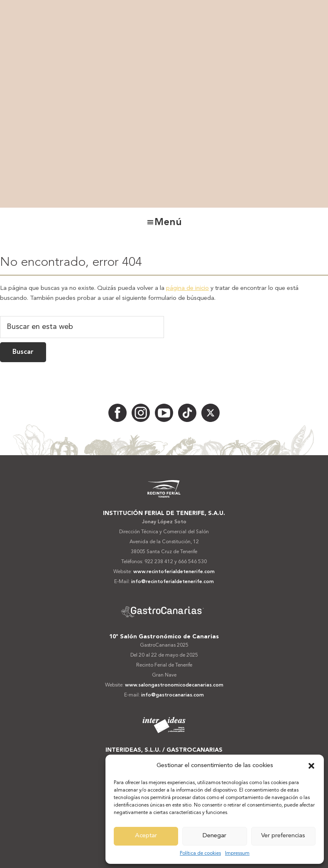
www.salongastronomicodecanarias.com (174, 685)
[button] (311, 766)
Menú (168, 223)
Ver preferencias (283, 836)
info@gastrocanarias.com (173, 695)
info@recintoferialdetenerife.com (173, 582)
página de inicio (187, 288)
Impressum (237, 853)
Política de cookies (200, 853)
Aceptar (146, 836)
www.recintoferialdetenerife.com (174, 572)
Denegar (214, 836)
